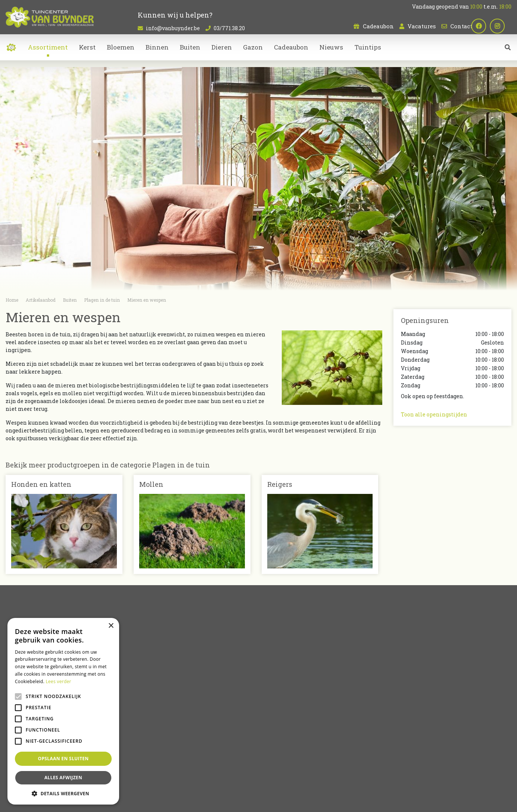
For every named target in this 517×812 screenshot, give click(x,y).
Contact (461, 26)
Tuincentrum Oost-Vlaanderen (382, 772)
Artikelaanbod (284, 690)
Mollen (151, 484)
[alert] (63, 711)
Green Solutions (233, 801)
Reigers (280, 484)
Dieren (273, 718)
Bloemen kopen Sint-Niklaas (266, 772)
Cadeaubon (378, 26)
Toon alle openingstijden (434, 414)
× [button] (111, 626)
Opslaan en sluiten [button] (63, 759)
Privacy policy (323, 801)
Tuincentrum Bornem (323, 772)
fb (485, 26)
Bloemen (277, 703)
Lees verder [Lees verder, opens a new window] (59, 681)
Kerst (271, 734)
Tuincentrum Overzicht (279, 801)
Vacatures (422, 26)
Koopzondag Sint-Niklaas (259, 781)
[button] (63, 793)
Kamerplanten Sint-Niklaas (203, 772)
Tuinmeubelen (284, 726)
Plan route (419, 742)
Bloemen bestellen (496, 772)
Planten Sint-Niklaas (149, 772)
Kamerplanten (284, 710)
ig (504, 26)
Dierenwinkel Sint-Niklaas (445, 772)
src (508, 54)
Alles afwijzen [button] (63, 778)
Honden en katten (41, 484)
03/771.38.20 (229, 28)
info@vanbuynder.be (173, 28)
